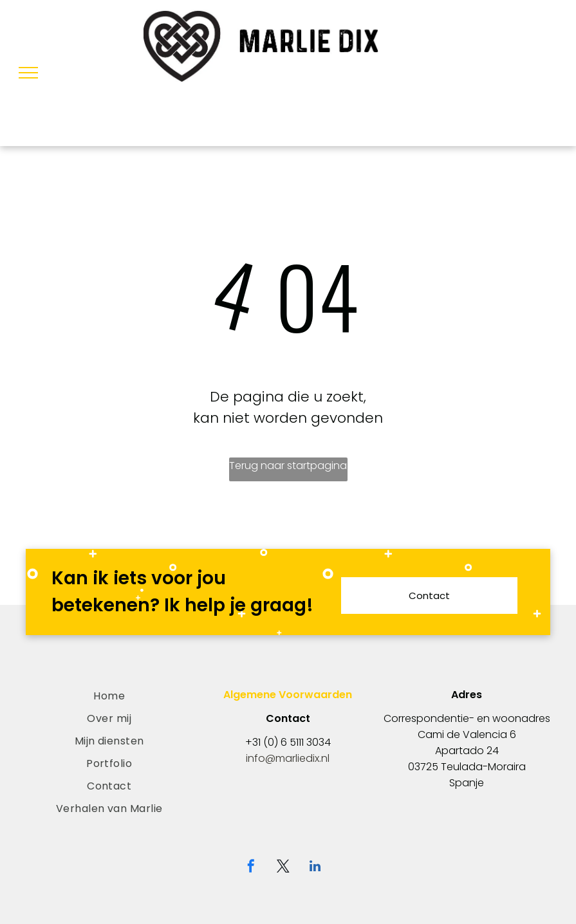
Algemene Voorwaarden (288, 695)
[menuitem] (109, 696)
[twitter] (283, 868)
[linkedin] (315, 868)
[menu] (28, 73)
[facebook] (251, 868)
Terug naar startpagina (288, 466)
